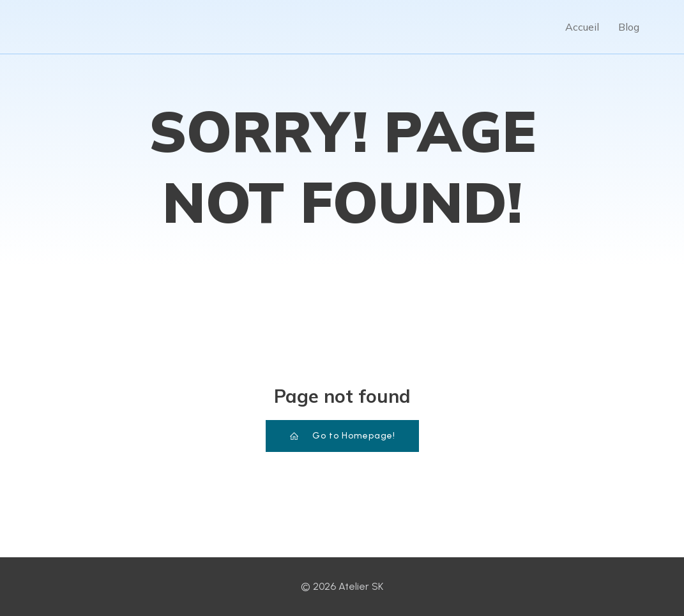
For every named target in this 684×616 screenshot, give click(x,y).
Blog (629, 27)
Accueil (582, 27)
